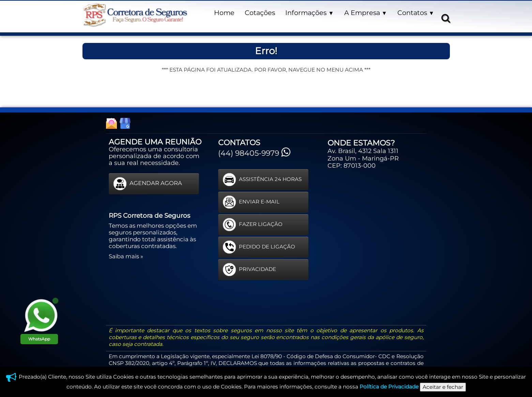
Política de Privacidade (389, 387)
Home (224, 13)
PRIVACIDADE (249, 270)
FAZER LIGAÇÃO (253, 225)
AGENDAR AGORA (148, 184)
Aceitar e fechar (443, 387)
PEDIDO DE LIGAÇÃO (259, 247)
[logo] (135, 15)
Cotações (260, 13)
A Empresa (366, 13)
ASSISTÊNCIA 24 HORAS (262, 180)
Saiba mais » (126, 256)
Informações (309, 13)
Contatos (416, 13)
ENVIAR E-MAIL (251, 202)
